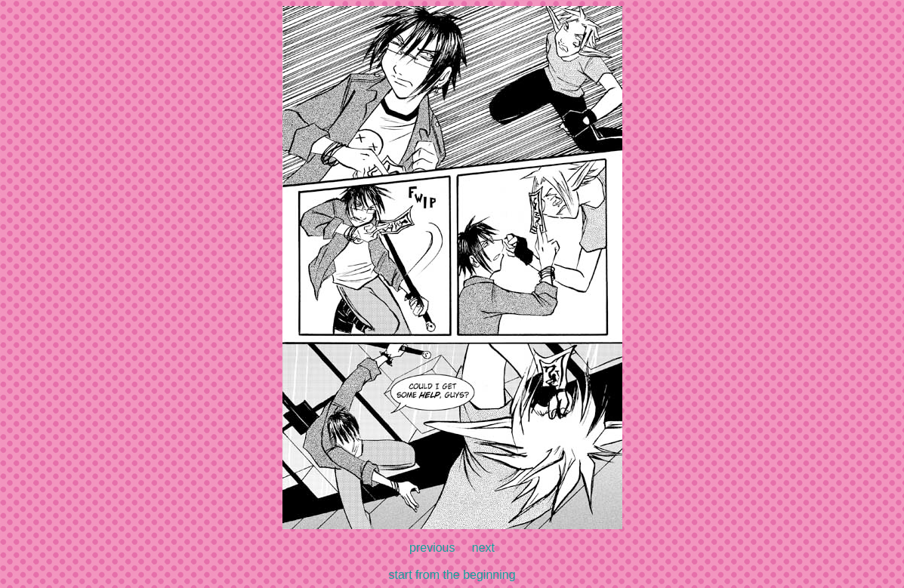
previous (432, 548)
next (483, 548)
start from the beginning (452, 575)
